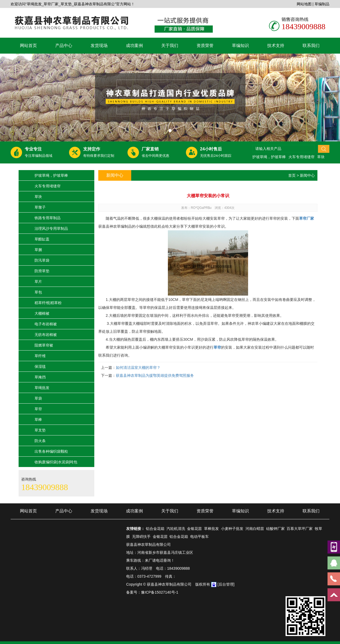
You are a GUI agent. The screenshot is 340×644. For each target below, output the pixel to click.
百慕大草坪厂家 (300, 529)
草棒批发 (211, 529)
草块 (321, 157)
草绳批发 (42, 388)
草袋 (38, 398)
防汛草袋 (42, 260)
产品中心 (64, 46)
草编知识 (240, 46)
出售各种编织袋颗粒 (51, 451)
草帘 (38, 409)
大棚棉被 (42, 313)
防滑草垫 (42, 271)
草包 (38, 292)
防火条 (40, 441)
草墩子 (40, 207)
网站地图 (304, 4)
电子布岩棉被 (46, 324)
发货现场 (99, 46)
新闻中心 (307, 175)
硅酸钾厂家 (275, 529)
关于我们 (170, 46)
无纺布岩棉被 (46, 335)
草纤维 (40, 356)
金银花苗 (194, 529)
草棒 (38, 420)
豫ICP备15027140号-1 (160, 592)
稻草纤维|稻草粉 (48, 303)
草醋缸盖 (42, 239)
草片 (38, 282)
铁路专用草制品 (48, 218)
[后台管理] (226, 584)
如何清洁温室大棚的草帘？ (138, 368)
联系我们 (311, 46)
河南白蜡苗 (255, 529)
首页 (292, 175)
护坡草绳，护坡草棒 (269, 157)
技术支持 (276, 46)
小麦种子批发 (232, 529)
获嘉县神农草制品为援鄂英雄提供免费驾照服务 (155, 375)
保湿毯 (40, 366)
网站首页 (28, 46)
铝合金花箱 (155, 529)
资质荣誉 (205, 46)
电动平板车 (199, 537)
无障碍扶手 (141, 537)
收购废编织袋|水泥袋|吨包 (56, 462)
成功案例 (134, 46)
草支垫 (40, 430)
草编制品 (322, 4)
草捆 (38, 250)
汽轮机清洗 (176, 529)
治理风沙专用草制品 (51, 228)
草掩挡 (40, 377)
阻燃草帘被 (44, 345)
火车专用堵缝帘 (301, 157)
